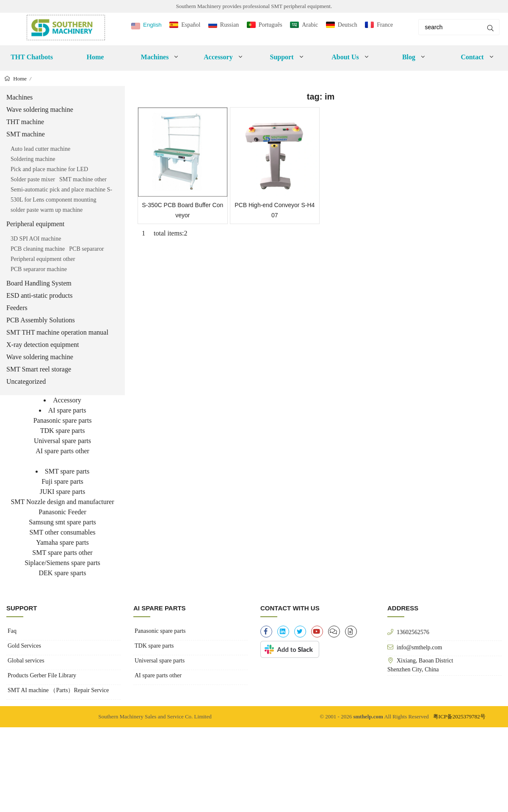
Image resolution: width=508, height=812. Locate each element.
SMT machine (26, 134)
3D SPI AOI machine (36, 239)
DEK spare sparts (63, 573)
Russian (229, 25)
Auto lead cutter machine (40, 149)
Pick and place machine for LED (49, 169)
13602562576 (413, 632)
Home (95, 57)
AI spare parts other (62, 451)
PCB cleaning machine (38, 249)
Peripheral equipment (35, 224)
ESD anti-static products (39, 295)
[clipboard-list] (334, 632)
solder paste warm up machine (47, 210)
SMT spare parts (67, 471)
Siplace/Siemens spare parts (62, 563)
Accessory (218, 57)
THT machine (25, 122)
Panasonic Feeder (62, 512)
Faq (12, 631)
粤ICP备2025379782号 (459, 716)
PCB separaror (86, 249)
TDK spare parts (63, 431)
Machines (155, 57)
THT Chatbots (32, 57)
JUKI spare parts (63, 492)
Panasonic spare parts (63, 420)
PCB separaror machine (39, 269)
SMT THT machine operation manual (57, 332)
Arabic (310, 25)
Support (282, 57)
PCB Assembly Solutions (41, 320)
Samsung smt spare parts (62, 522)
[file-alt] (351, 632)
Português (271, 25)
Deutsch (348, 25)
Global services (26, 661)
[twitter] (300, 632)
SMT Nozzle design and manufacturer (62, 502)
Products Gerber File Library (42, 675)
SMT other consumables (62, 532)
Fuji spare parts (62, 481)
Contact (472, 57)
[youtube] (317, 632)
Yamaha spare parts (62, 542)
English (152, 25)
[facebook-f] (266, 632)
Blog (409, 57)
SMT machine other (83, 179)
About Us (345, 57)
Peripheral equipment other (43, 259)
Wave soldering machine (40, 109)
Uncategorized (26, 381)
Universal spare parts (62, 441)
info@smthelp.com (419, 647)
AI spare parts (67, 410)
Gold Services (24, 646)
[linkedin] (283, 632)
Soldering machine (33, 159)
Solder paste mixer (33, 179)
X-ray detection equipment (43, 345)
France (385, 25)
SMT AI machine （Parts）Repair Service (58, 690)
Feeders (17, 308)
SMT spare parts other (62, 553)
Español (191, 25)
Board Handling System (39, 283)
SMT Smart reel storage (39, 369)
